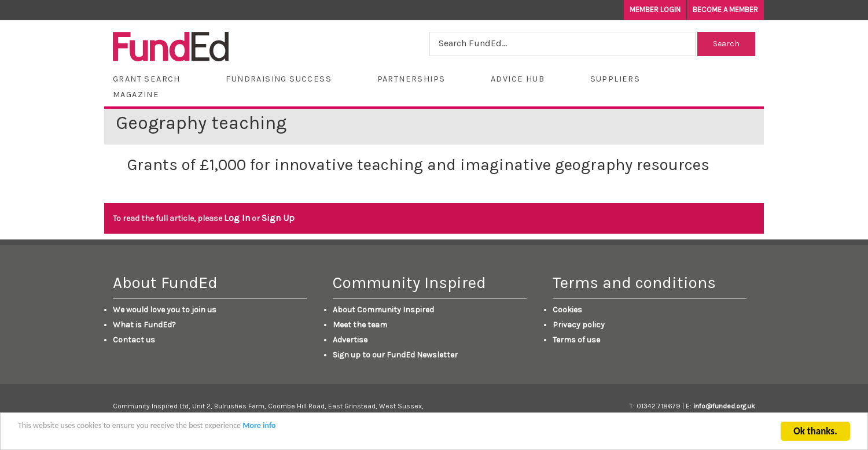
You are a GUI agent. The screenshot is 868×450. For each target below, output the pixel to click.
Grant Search (147, 79)
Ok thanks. (815, 432)
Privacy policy (579, 325)
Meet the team (360, 325)
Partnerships (411, 79)
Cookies (567, 310)
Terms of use (576, 340)
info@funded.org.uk (724, 406)
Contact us (134, 340)
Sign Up (278, 218)
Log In (237, 218)
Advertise (350, 340)
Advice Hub (518, 79)
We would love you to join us (165, 310)
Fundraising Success (279, 79)
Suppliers (615, 79)
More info (259, 427)
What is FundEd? (144, 325)
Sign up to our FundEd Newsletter (395, 355)
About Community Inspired (383, 310)
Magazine (136, 95)
